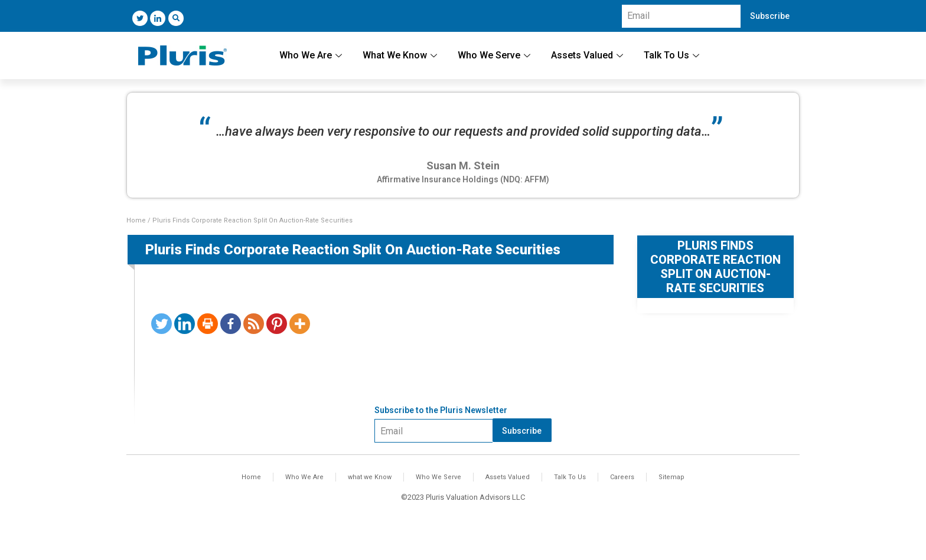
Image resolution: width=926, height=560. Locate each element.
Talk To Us (673, 55)
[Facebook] (231, 324)
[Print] (208, 324)
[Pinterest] (277, 324)
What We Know (401, 55)
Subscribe (770, 16)
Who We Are (312, 55)
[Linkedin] (185, 324)
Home (136, 220)
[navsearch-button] (176, 18)
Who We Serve (495, 55)
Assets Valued (588, 55)
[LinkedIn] (158, 18)
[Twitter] (140, 18)
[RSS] (254, 324)
